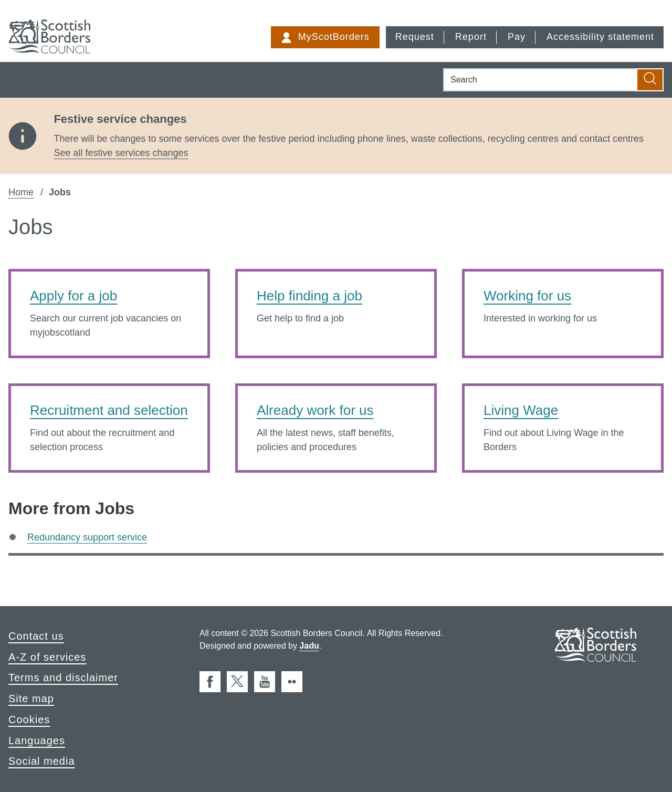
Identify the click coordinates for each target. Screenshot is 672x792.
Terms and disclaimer (63, 678)
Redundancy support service (87, 537)
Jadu (309, 646)
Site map (31, 699)
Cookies (29, 720)
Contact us (36, 636)
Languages (37, 741)
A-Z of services (47, 657)
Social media (42, 761)
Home (21, 192)
